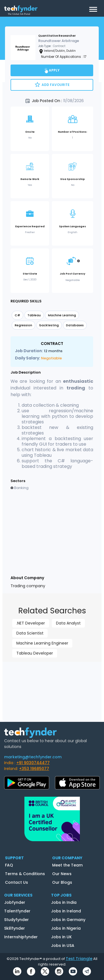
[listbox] (52, 321)
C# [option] (17, 315)
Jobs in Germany (68, 920)
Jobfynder (15, 902)
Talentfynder (17, 911)
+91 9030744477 (33, 763)
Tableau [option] (34, 315)
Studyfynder (17, 920)
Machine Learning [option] (62, 315)
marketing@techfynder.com (33, 757)
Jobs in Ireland (66, 911)
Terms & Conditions (25, 874)
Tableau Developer (35, 653)
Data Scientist (30, 633)
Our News (62, 874)
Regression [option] (23, 325)
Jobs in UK (61, 937)
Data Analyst (68, 623)
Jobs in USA (63, 946)
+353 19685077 (34, 769)
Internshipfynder (21, 937)
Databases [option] (75, 325)
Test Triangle (79, 959)
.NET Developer (31, 623)
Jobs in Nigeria (66, 928)
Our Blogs (62, 882)
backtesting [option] (49, 325)
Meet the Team (67, 865)
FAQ (9, 865)
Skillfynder (15, 928)
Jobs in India (64, 902)
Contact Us (17, 882)
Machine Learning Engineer (42, 643)
